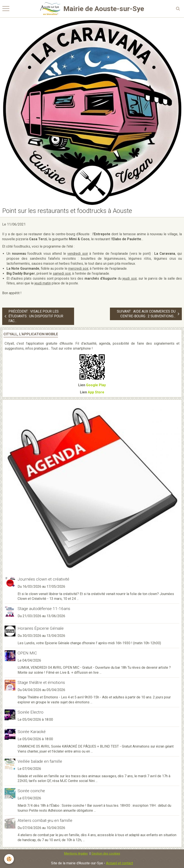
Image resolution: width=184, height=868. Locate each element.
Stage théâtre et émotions (41, 682)
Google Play (96, 385)
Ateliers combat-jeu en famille (45, 820)
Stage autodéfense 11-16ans (44, 609)
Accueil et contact (119, 863)
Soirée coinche (31, 791)
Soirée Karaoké (32, 732)
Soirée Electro (31, 712)
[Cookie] (9, 859)
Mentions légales (76, 854)
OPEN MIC (27, 653)
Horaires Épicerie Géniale (41, 628)
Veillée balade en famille (40, 761)
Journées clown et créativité (43, 579)
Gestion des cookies (106, 854)
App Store (96, 392)
